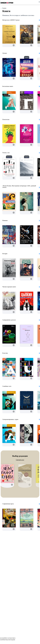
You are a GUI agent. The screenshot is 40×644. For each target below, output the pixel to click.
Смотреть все (20, 460)
